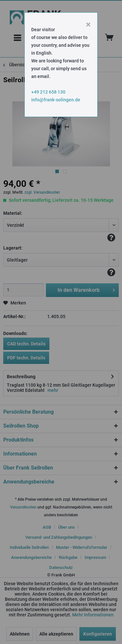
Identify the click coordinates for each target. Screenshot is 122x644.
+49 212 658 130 (48, 92)
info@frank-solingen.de (56, 100)
